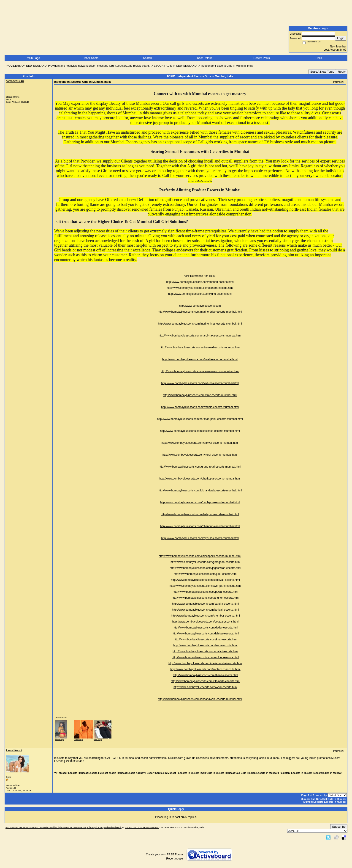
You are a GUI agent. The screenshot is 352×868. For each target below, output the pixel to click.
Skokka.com (176, 758)
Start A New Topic (322, 72)
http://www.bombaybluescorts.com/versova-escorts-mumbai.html (200, 371)
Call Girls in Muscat (213, 773)
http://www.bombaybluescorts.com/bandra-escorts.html (200, 288)
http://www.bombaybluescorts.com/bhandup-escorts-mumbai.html (200, 526)
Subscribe (339, 827)
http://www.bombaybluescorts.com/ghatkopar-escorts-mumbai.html (200, 479)
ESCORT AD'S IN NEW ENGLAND (175, 66)
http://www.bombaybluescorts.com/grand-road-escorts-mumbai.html (200, 467)
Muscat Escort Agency (131, 773)
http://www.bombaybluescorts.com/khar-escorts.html (205, 639)
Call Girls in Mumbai (334, 799)
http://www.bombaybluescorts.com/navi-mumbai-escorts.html (205, 663)
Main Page (33, 58)
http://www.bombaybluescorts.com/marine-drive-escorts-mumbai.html (200, 312)
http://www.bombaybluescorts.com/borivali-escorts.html (205, 610)
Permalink (339, 82)
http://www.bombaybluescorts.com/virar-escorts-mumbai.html (200, 395)
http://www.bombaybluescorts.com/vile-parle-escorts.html (205, 681)
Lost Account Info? (335, 50)
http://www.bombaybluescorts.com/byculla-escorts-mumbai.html (200, 538)
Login (341, 38)
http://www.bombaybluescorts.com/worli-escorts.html (205, 687)
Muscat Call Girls (236, 773)
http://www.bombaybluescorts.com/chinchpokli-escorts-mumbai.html (200, 556)
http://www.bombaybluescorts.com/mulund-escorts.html (205, 657)
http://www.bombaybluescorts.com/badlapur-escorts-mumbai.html (200, 502)
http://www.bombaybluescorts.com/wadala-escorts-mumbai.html (200, 407)
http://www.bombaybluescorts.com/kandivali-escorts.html (205, 580)
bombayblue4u (15, 81)
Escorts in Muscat (189, 773)
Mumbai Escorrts (313, 802)
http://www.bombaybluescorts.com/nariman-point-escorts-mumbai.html (200, 419)
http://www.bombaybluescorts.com (200, 306)
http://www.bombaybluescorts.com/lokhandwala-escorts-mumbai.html (200, 490)
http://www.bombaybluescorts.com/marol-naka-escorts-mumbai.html (200, 336)
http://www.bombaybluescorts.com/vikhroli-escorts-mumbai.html (200, 383)
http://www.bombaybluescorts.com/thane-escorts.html (205, 675)
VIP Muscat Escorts (66, 773)
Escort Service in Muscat (161, 773)
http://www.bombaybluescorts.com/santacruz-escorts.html (205, 669)
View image (59, 740)
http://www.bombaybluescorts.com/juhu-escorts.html (200, 294)
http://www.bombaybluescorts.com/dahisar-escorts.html (205, 634)
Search (147, 58)
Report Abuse (175, 859)
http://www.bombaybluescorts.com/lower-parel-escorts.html (205, 586)
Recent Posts (261, 58)
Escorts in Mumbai (335, 802)
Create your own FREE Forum (164, 854)
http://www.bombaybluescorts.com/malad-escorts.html (205, 651)
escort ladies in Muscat (328, 773)
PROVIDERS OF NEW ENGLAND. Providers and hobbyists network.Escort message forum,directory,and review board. (77, 66)
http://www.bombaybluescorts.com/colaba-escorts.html (205, 622)
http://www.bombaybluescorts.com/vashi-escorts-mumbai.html (200, 359)
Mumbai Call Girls (311, 799)
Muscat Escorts (88, 773)
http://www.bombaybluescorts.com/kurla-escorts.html (205, 645)
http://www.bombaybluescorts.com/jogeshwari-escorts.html (205, 568)
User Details (204, 58)
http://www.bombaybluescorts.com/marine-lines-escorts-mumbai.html (200, 324)
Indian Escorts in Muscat (263, 773)
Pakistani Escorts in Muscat (296, 773)
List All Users (90, 58)
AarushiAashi (14, 750)
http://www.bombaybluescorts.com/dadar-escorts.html (205, 628)
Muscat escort (108, 773)
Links (319, 58)
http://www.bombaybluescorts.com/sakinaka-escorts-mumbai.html (200, 431)
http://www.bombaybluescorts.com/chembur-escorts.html (205, 616)
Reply (342, 72)
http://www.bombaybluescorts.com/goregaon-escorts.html (205, 562)
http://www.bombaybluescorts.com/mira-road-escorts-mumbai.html (200, 347)
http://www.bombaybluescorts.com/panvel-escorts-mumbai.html (200, 443)
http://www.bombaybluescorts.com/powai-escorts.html (205, 592)
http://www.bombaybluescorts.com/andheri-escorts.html (200, 282)
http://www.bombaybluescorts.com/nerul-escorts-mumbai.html (200, 455)
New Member (338, 47)
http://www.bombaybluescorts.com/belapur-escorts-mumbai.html (200, 514)
